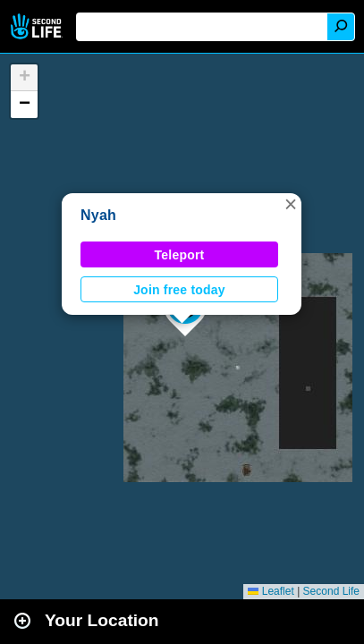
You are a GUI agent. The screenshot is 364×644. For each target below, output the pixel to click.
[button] (291, 204)
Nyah (98, 215)
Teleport (180, 255)
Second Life (38, 26)
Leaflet (271, 591)
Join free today (179, 290)
